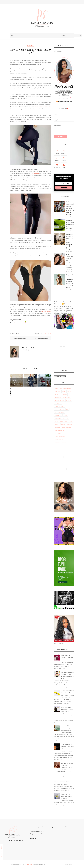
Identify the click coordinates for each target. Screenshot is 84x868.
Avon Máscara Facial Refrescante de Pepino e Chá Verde (67, 796)
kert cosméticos (59, 451)
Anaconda (57, 391)
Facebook (57, 152)
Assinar (64, 188)
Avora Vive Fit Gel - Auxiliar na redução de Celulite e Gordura (67, 728)
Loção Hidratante (59, 409)
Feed (64, 166)
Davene (57, 394)
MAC (67, 409)
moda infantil (65, 463)
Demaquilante (67, 397)
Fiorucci (69, 400)
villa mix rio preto (59, 475)
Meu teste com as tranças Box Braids (64, 302)
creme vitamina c (59, 439)
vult (68, 475)
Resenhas (69, 424)
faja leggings (35, 174)
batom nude (58, 433)
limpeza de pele (59, 457)
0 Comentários (15, 333)
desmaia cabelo (67, 445)
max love (57, 463)
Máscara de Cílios (59, 418)
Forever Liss (58, 403)
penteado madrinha (60, 469)
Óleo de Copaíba (58, 51)
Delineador (58, 397)
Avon (64, 391)
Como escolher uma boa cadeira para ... (44, 382)
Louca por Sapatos (60, 406)
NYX (67, 418)
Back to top (69, 864)
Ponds (63, 424)
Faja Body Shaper (46, 311)
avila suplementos (60, 430)
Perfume (57, 424)
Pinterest (29, 322)
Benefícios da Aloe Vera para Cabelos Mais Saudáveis (70, 224)
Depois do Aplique (59, 400)
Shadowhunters (66, 427)
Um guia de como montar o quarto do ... (17, 382)
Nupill (56, 421)
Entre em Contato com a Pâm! (61, 782)
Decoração (64, 394)
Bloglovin (57, 166)
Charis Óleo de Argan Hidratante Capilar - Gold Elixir (67, 747)
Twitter (22, 322)
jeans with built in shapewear (43, 107)
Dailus (69, 391)
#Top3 (56, 388)
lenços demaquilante (60, 454)
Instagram (15, 322)
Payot (71, 421)
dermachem (58, 445)
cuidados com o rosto (61, 442)
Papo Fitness (64, 421)
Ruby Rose (57, 427)
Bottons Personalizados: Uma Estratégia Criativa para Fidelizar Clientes (70, 208)
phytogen (70, 469)
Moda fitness (58, 415)
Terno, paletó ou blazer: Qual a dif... (31, 382)
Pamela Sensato (28, 347)
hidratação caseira (60, 448)
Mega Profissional (59, 412)
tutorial (62, 472)
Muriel (66, 415)
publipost (30, 45)
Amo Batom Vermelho (66, 388)
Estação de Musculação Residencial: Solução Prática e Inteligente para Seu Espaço (70, 242)
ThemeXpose (28, 864)
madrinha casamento (60, 460)
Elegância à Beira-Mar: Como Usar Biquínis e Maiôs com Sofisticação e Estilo (70, 281)
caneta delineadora (60, 436)
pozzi (56, 472)
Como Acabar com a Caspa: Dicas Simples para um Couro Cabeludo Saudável (70, 262)
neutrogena (58, 466)
